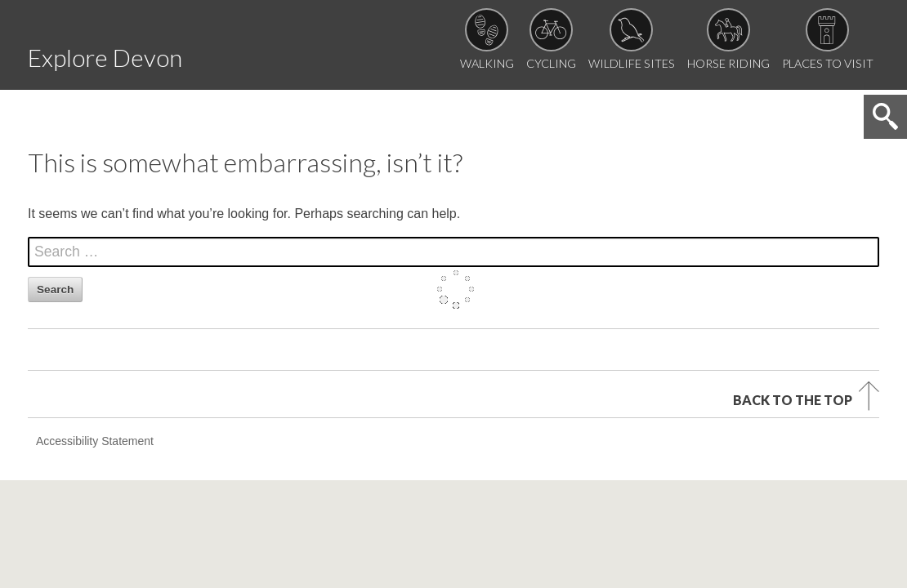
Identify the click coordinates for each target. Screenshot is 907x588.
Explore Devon (152, 52)
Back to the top (793, 310)
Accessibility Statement (95, 354)
